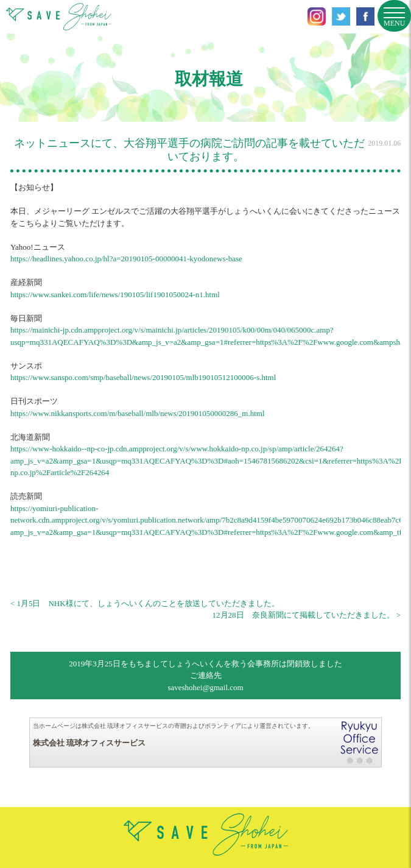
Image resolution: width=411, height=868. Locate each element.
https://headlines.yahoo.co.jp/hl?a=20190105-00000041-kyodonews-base (126, 259)
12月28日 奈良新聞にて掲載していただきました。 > (307, 615)
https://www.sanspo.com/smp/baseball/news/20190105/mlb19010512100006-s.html (143, 377)
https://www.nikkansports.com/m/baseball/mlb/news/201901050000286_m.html (138, 413)
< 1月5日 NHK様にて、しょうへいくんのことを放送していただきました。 (145, 603)
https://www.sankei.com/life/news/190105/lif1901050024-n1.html (115, 295)
